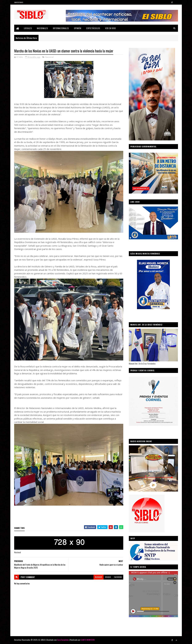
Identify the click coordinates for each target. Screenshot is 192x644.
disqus (108, 577)
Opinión (78, 28)
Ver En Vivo (110, 28)
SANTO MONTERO (88, 640)
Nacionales (42, 28)
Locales (28, 28)
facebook (118, 577)
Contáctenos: (19, 2)
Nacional (49, 57)
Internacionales (61, 28)
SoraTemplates (63, 640)
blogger (99, 577)
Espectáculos (93, 28)
